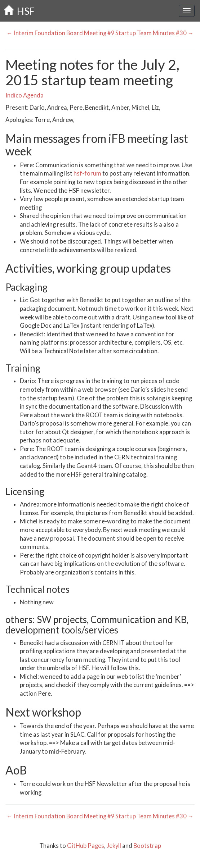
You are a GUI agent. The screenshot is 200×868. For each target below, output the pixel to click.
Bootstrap (147, 846)
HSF (19, 11)
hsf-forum (87, 173)
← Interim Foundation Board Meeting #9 (60, 33)
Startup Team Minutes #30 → (155, 33)
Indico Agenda (25, 95)
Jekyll (114, 846)
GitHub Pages (86, 846)
